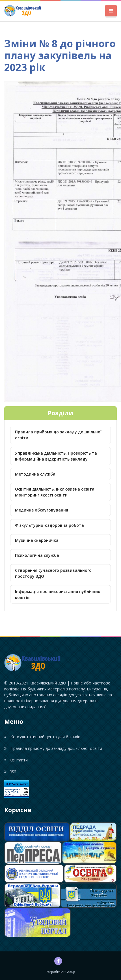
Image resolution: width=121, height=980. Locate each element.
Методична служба (35, 474)
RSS (10, 772)
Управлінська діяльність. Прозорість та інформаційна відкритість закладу (56, 456)
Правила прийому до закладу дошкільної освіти (58, 435)
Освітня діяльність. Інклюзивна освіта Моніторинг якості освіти (55, 492)
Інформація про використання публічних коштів (58, 594)
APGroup (68, 972)
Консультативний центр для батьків (42, 737)
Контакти (16, 760)
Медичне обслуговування (42, 510)
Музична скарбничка (37, 540)
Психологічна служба (37, 555)
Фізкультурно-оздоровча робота (49, 525)
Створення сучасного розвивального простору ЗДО (53, 573)
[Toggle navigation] (111, 11)
